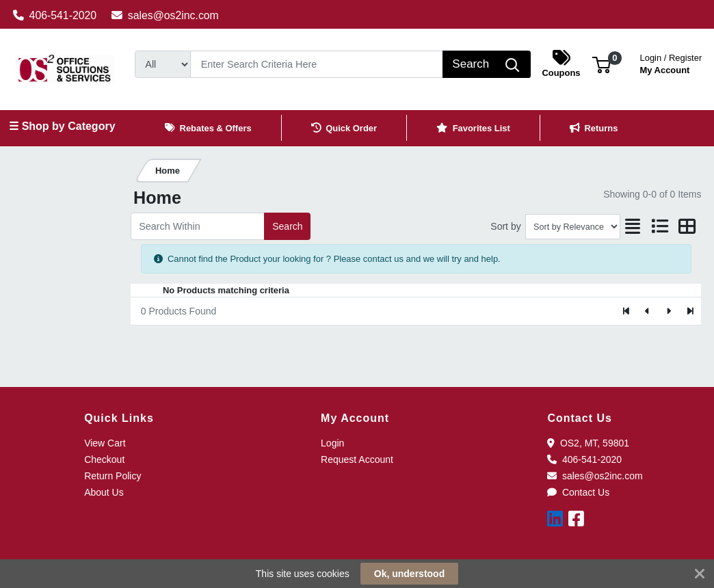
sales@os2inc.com (165, 15)
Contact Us (578, 492)
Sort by (505, 226)
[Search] (317, 64)
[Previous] (648, 311)
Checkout (104, 459)
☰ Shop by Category (62, 126)
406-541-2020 (55, 15)
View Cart (105, 443)
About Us (104, 492)
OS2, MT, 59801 (588, 443)
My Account (671, 63)
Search (287, 226)
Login (332, 443)
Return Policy (113, 476)
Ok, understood (409, 574)
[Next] (669, 311)
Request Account (357, 459)
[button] (601, 64)
